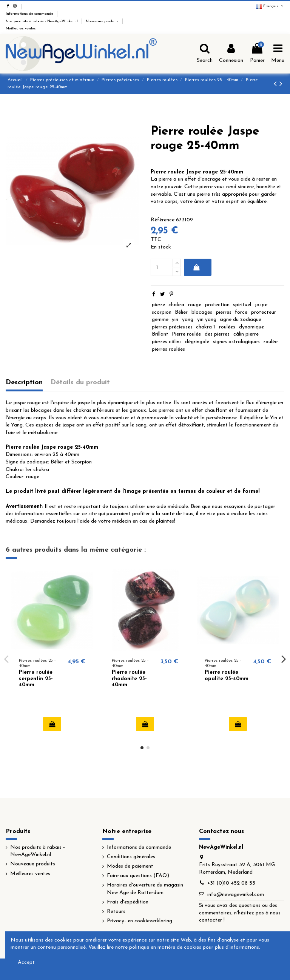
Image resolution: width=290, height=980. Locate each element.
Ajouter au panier (196, 267)
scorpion (162, 312)
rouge (195, 305)
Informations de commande (30, 14)
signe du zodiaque (241, 320)
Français (270, 6)
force (241, 312)
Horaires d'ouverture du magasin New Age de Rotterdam (145, 889)
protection (217, 305)
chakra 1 (206, 327)
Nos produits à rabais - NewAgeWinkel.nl (42, 21)
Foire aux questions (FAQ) (138, 876)
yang (188, 320)
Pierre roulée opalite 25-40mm (227, 676)
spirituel (242, 305)
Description (24, 383)
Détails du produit (80, 383)
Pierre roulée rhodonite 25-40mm (129, 679)
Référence (163, 220)
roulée (271, 342)
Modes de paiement (130, 866)
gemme (160, 320)
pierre (158, 305)
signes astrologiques (236, 342)
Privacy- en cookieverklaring (140, 921)
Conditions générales (131, 857)
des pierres (217, 334)
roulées (227, 327)
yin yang (207, 320)
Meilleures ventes (21, 28)
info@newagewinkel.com (236, 895)
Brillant (160, 334)
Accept (26, 962)
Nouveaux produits (103, 21)
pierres (224, 312)
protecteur (264, 312)
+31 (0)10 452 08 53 (231, 883)
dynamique (251, 327)
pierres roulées (168, 349)
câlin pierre (246, 334)
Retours (116, 912)
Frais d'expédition (128, 902)
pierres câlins (167, 342)
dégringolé (197, 342)
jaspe (261, 305)
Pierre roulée (186, 334)
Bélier (181, 312)
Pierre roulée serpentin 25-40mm (36, 679)
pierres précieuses (172, 327)
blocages (202, 312)
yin (175, 320)
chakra (176, 305)
